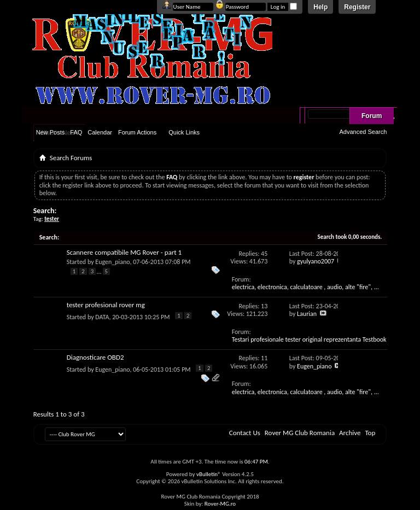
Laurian (307, 314)
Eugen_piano (112, 262)
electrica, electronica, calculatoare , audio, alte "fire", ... (305, 287)
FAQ (76, 132)
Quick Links (184, 132)
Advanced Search (363, 132)
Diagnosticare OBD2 (95, 357)
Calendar (100, 132)
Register (357, 7)
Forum (372, 116)
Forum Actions (137, 132)
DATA (102, 317)
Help (320, 7)
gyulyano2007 (316, 261)
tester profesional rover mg (106, 305)
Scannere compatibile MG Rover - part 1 (124, 252)
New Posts (51, 132)
